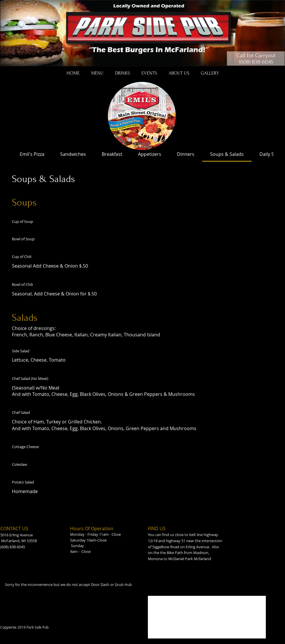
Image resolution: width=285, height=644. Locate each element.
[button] (97, 73)
